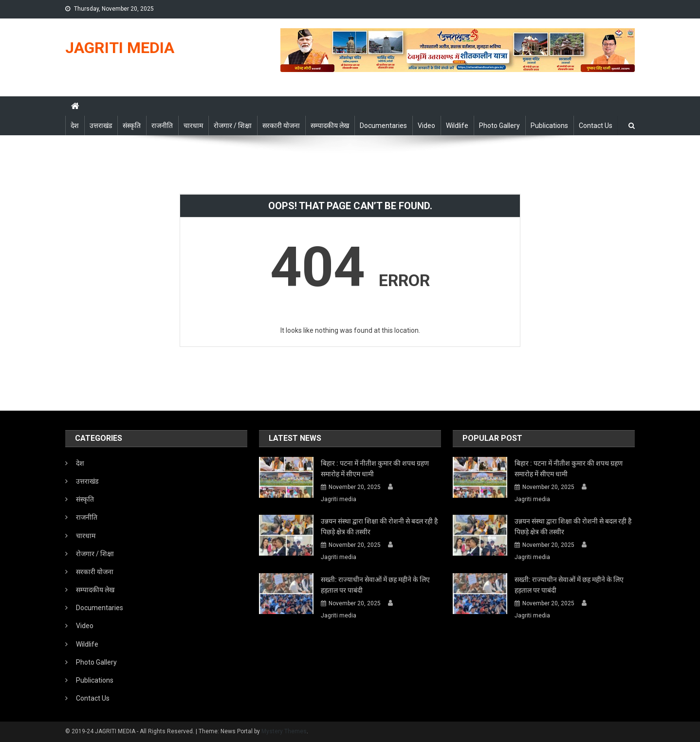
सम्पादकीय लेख (330, 126)
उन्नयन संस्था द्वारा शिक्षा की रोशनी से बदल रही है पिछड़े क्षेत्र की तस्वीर (379, 526)
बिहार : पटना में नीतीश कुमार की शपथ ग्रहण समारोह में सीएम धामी (375, 469)
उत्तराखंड (101, 126)
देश (75, 126)
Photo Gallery (499, 126)
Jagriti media (339, 499)
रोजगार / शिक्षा (233, 126)
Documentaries (383, 126)
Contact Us (596, 126)
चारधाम (193, 126)
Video (426, 126)
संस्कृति (132, 126)
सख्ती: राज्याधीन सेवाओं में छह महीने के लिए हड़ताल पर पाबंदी (375, 585)
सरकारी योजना (281, 126)
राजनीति (162, 126)
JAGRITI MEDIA (120, 48)
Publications (549, 126)
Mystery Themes (284, 731)
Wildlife (457, 126)
